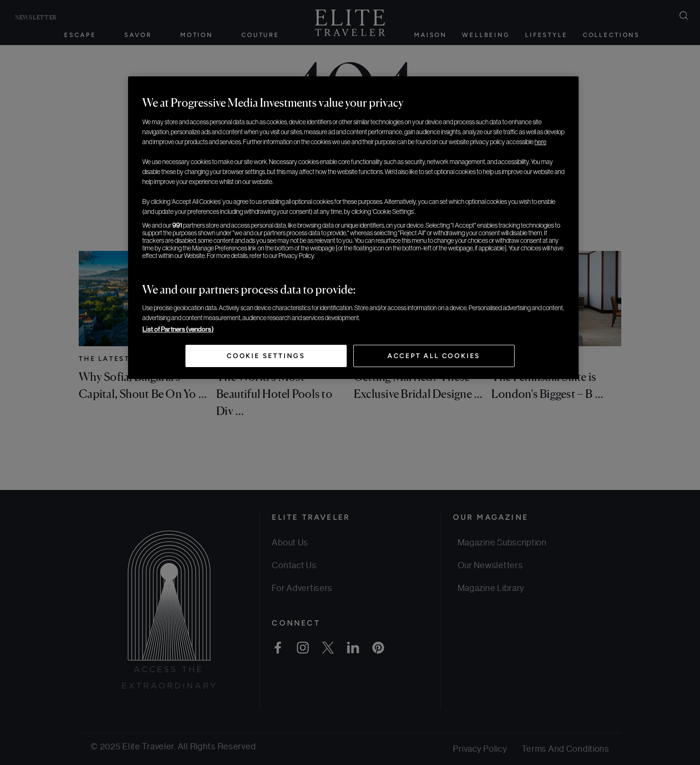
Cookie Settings (266, 356)
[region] (353, 228)
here (540, 142)
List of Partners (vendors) (178, 329)
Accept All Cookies (434, 356)
